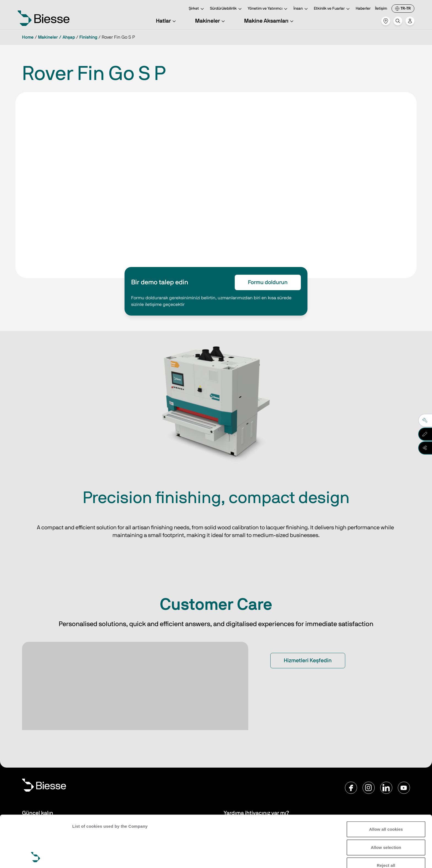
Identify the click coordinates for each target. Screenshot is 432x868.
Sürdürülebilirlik (227, 9)
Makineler (211, 21)
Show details (85, 857)
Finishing (88, 37)
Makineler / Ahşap (56, 37)
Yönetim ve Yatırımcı (268, 9)
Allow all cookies (386, 781)
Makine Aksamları (270, 21)
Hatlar (167, 21)
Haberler (363, 9)
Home (28, 37)
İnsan (301, 9)
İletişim (381, 9)
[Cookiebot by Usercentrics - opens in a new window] (36, 857)
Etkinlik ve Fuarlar (333, 9)
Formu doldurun (268, 282)
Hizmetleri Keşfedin (308, 661)
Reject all (386, 817)
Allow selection (386, 799)
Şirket (197, 9)
